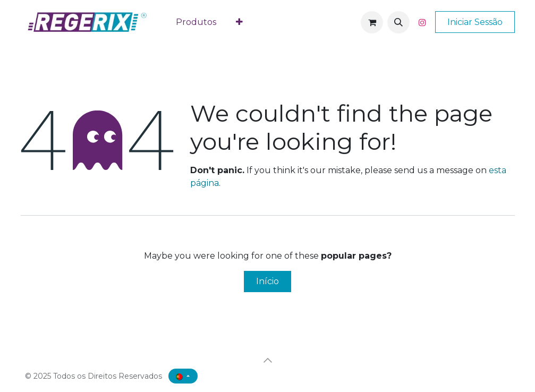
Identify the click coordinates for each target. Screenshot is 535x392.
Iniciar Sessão (475, 22)
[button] (398, 22)
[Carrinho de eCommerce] (372, 22)
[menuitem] (196, 22)
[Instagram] (422, 22)
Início (267, 281)
